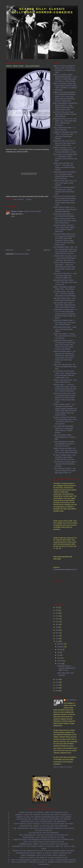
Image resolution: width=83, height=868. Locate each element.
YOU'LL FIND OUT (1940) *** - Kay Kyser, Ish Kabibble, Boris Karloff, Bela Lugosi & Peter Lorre (65, 471)
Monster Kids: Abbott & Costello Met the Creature (44, 826)
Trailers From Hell (44, 830)
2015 (57, 639)
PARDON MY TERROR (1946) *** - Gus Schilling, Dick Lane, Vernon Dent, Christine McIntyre (64, 322)
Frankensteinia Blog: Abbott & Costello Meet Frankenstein (44, 853)
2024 (57, 613)
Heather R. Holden (17, 211)
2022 (57, 619)
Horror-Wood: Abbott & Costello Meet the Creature (44, 844)
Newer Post (9, 250)
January (60, 664)
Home (28, 250)
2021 (57, 622)
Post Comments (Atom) (22, 254)
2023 (57, 616)
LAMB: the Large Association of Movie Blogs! (44, 842)
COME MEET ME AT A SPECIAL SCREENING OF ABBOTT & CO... (66, 668)
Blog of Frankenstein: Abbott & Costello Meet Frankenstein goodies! (44, 860)
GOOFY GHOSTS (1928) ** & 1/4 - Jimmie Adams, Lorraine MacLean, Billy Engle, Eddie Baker (65, 209)
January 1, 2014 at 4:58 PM (32, 211)
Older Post (47, 250)
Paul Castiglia (71, 700)
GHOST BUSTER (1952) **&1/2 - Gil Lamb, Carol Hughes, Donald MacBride (65, 183)
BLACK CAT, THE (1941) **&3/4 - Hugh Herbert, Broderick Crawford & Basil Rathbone (65, 114)
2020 (57, 624)
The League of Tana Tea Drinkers (44, 833)
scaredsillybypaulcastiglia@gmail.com (65, 569)
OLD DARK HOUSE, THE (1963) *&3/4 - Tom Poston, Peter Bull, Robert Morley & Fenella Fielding (64, 294)
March (59, 658)
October (60, 649)
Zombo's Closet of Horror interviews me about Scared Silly (44, 815)
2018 (57, 630)
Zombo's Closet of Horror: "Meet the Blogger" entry (44, 812)
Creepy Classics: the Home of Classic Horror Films (44, 858)
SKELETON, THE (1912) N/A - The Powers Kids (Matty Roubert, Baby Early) (65, 367)
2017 (57, 633)
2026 (57, 608)
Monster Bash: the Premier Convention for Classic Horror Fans (44, 840)
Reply (13, 216)
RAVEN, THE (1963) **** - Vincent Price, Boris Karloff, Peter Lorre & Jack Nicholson (65, 336)
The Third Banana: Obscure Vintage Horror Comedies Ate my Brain (44, 828)
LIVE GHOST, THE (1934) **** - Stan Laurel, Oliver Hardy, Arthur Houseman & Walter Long (65, 276)
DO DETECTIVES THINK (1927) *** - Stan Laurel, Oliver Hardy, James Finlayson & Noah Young (65, 143)
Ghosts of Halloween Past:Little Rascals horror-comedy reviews (44, 851)
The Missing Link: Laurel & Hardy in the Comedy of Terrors (44, 819)
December (61, 644)
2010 (57, 688)
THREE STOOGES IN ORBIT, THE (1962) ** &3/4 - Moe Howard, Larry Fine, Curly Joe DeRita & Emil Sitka (65, 450)
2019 (57, 627)
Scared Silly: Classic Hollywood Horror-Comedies (42, 11)
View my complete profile (63, 767)
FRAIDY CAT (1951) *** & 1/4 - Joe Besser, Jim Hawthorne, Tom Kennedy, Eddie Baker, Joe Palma (65, 150)
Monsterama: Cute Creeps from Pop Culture (44, 837)
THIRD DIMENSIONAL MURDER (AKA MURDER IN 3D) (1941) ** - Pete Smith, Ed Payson (65, 444)
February (60, 661)
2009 (57, 691)
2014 (57, 641)
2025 (57, 610)
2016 (57, 636)
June (59, 655)
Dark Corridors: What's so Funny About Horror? (44, 855)
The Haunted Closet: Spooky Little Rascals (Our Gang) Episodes (44, 824)
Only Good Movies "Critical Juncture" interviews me (44, 835)
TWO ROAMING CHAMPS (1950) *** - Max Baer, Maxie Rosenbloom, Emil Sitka (65, 464)
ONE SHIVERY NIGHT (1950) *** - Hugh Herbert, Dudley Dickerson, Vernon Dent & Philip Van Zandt (65, 305)
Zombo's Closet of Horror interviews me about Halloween (44, 817)
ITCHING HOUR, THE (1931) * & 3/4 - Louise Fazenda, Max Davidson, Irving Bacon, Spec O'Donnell (65, 258)
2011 (57, 685)
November (61, 647)
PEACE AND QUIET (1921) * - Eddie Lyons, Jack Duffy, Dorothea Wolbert (65, 329)
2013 (57, 679)
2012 (57, 682)
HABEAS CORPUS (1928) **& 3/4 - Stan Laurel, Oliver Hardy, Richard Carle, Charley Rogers (65, 221)
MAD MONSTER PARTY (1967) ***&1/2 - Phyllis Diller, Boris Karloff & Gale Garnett (65, 282)
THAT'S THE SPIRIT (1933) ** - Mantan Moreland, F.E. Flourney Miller (64, 437)
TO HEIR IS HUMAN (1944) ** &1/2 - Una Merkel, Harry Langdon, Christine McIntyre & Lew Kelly (65, 457)
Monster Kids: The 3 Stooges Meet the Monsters (44, 821)
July (59, 652)
